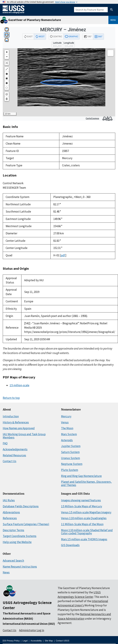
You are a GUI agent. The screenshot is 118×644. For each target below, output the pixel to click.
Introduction (11, 416)
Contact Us (10, 461)
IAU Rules (9, 500)
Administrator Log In (32, 630)
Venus (65, 422)
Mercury (66, 416)
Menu (113, 20)
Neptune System (72, 464)
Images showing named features (81, 500)
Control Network (13, 183)
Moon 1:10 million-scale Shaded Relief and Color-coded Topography (87, 532)
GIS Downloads (70, 545)
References (10, 518)
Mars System (69, 434)
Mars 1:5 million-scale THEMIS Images (84, 539)
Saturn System (70, 452)
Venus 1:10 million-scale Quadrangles (84, 518)
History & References (16, 422)
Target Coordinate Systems (20, 536)
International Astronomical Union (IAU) (29, 624)
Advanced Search (13, 561)
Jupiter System (71, 446)
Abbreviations (11, 512)
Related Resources (14, 455)
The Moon (67, 428)
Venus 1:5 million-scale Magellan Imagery (86, 512)
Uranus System (70, 458)
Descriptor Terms (13, 530)
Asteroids (67, 440)
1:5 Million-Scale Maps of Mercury (82, 506)
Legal (25, 641)
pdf (63, 255)
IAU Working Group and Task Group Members (24, 436)
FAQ (5, 443)
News (6, 572)
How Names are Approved (19, 428)
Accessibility (36, 641)
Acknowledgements (15, 449)
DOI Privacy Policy (11, 641)
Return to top (11, 398)
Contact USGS (63, 641)
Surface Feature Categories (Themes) (26, 524)
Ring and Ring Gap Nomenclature (81, 476)
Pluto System (70, 470)
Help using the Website (17, 542)
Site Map (49, 641)
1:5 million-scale (19, 385)
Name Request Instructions (20, 567)
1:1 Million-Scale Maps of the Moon (82, 524)
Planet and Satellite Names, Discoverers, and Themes (86, 483)
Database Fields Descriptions (21, 506)
